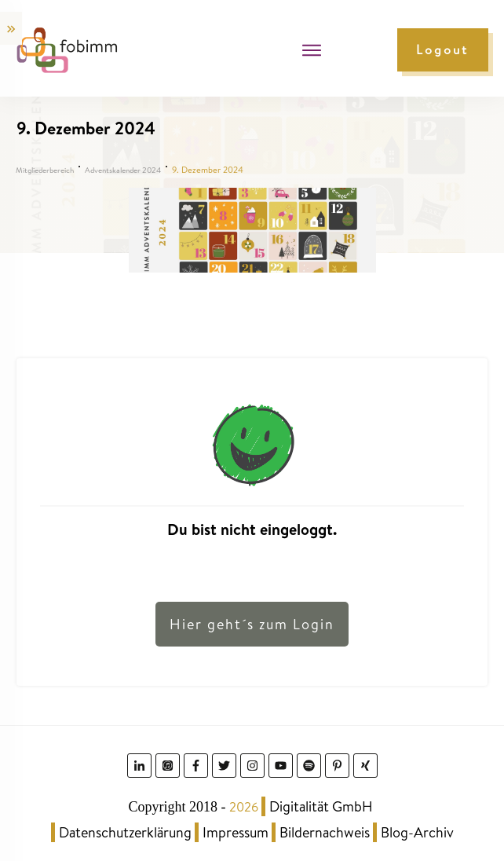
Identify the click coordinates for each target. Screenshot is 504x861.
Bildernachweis (325, 832)
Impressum (236, 832)
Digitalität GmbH (321, 806)
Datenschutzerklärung (125, 832)
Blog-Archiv (417, 832)
